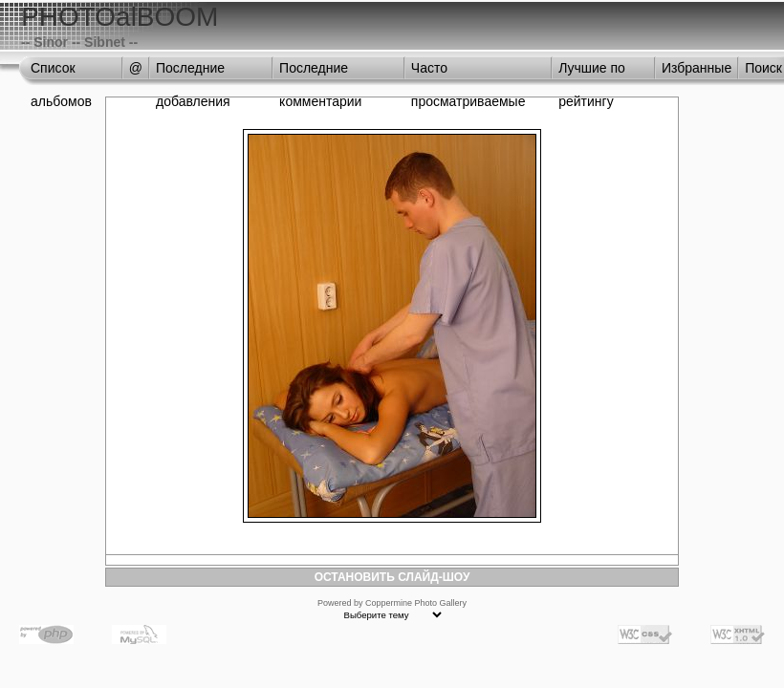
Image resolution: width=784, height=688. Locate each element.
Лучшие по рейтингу (592, 73)
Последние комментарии (320, 73)
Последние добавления (193, 73)
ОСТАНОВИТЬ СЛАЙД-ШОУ (392, 577)
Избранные (697, 68)
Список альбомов (61, 73)
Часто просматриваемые (468, 73)
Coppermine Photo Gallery (416, 603)
